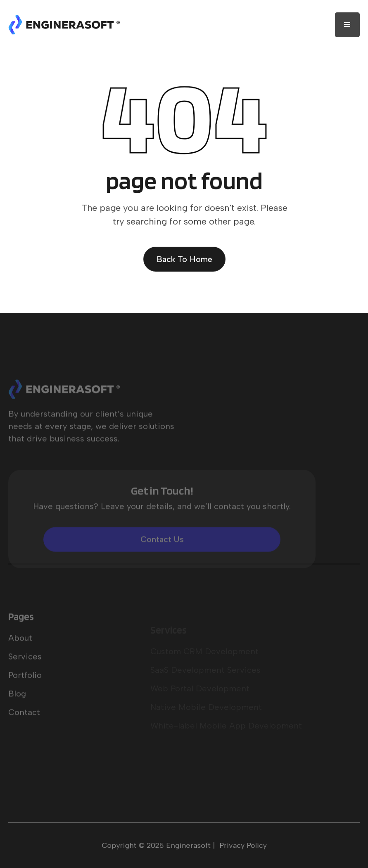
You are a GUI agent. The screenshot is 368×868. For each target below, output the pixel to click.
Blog (17, 707)
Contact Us (162, 553)
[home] (64, 25)
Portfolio (25, 688)
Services (25, 670)
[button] (347, 25)
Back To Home (184, 259)
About (20, 651)
